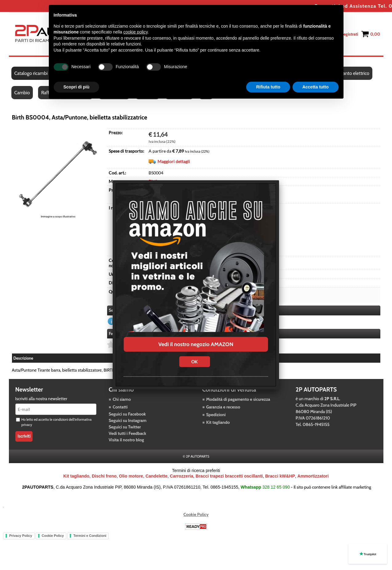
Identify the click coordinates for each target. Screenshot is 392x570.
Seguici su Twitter (125, 427)
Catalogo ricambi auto (36, 73)
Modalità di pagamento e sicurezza (238, 399)
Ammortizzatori (313, 476)
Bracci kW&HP (280, 476)
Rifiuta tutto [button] (268, 87)
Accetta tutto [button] (316, 87)
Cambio (22, 93)
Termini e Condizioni (90, 536)
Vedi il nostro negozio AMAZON (196, 344)
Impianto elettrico (352, 73)
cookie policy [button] (136, 32)
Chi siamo (122, 399)
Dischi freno (104, 476)
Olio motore (131, 476)
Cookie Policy (196, 514)
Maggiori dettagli (174, 161)
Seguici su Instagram (128, 420)
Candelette (157, 476)
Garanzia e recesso (223, 407)
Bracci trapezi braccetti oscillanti (229, 476)
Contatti (120, 407)
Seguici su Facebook (127, 414)
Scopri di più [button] (77, 87)
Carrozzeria (181, 476)
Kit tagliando (218, 422)
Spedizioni (216, 415)
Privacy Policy (21, 536)
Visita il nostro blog (126, 440)
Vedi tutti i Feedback (127, 433)
